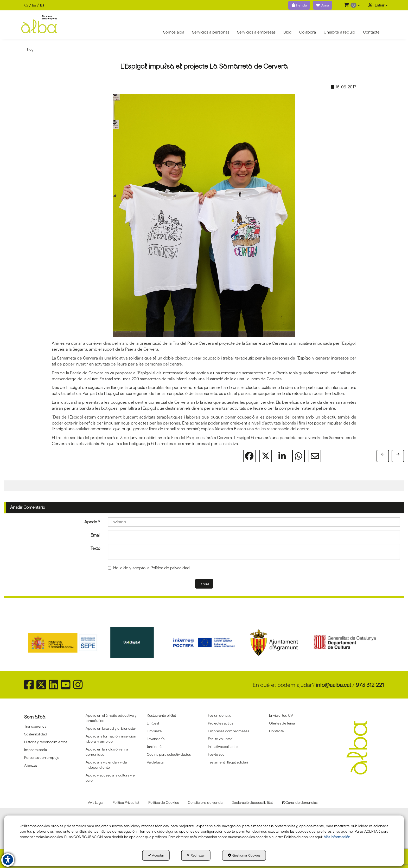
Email (95, 535)
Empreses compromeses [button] (228, 731)
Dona (323, 5)
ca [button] (26, 5)
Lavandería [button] (156, 739)
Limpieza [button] (154, 731)
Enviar (204, 583)
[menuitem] (34, 5)
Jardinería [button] (155, 747)
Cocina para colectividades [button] (169, 754)
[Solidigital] (134, 642)
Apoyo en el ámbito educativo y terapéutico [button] (111, 718)
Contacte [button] (276, 731)
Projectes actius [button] (221, 723)
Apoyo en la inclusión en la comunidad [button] (107, 752)
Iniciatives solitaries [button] (223, 747)
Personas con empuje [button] (42, 758)
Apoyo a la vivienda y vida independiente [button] (106, 765)
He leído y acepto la (149, 568)
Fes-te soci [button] (217, 754)
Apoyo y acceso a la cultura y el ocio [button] (111, 778)
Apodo (92, 522)
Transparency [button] (35, 726)
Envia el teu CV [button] (281, 715)
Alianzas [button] (31, 765)
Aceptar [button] (156, 855)
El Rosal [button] (153, 723)
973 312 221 (370, 685)
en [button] (34, 5)
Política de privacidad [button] (170, 568)
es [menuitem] (42, 5)
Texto (95, 548)
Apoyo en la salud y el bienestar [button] (111, 728)
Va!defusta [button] (155, 762)
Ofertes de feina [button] (282, 723)
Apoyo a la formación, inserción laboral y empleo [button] (111, 739)
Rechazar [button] (196, 855)
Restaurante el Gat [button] (161, 715)
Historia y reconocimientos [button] (46, 742)
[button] (352, 5)
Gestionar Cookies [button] (244, 855)
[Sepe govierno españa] (63, 642)
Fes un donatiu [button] (220, 715)
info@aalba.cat (334, 685)
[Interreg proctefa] (204, 642)
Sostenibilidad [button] (36, 734)
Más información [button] (337, 837)
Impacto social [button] (36, 750)
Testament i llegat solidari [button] (228, 762)
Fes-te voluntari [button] (220, 739)
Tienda (299, 5)
